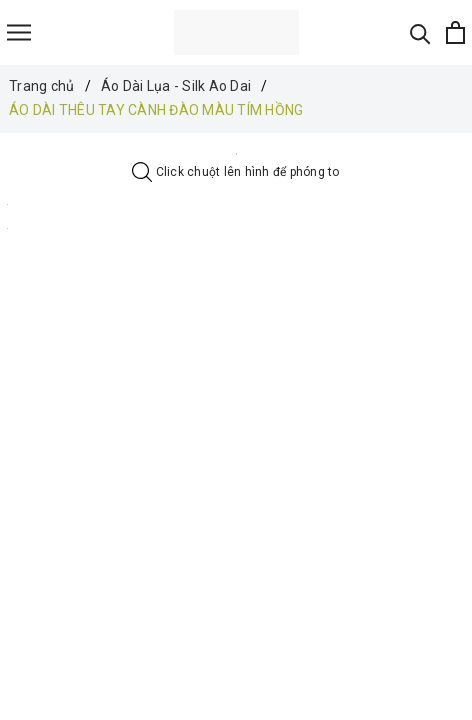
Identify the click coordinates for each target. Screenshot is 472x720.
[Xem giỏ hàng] (455, 32)
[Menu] (19, 32)
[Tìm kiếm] (420, 32)
